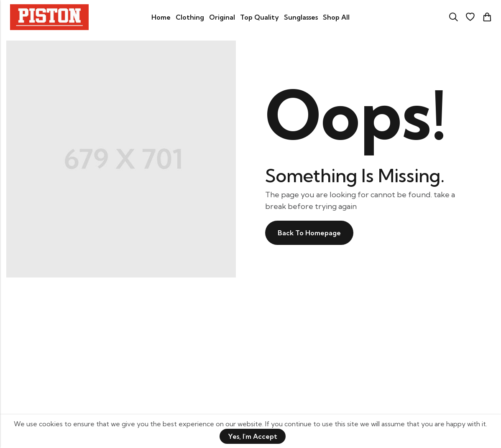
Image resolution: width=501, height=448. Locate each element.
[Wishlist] (470, 17)
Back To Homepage (309, 233)
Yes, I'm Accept (253, 436)
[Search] (453, 17)
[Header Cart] (487, 17)
